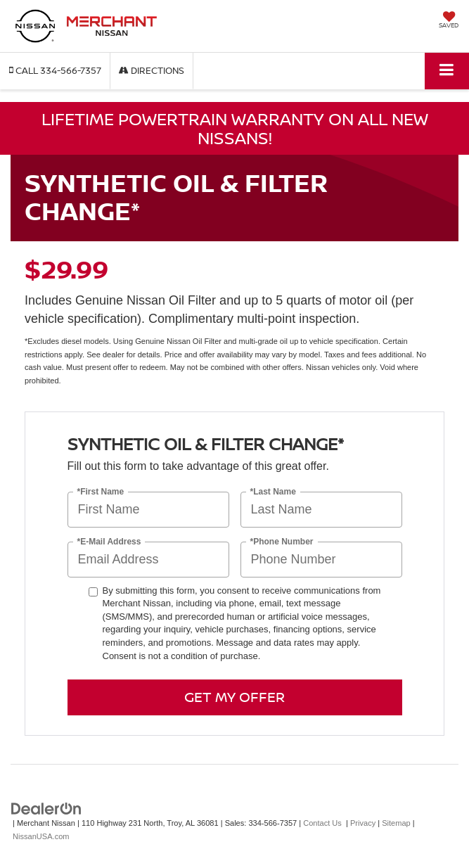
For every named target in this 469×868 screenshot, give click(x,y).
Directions (152, 70)
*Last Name (273, 491)
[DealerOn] (46, 809)
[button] (55, 71)
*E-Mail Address (109, 541)
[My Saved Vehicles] (449, 21)
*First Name (101, 491)
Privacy (363, 823)
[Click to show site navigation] (447, 71)
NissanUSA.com (41, 836)
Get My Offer (234, 697)
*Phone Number (282, 541)
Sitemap (396, 823)
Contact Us (322, 823)
